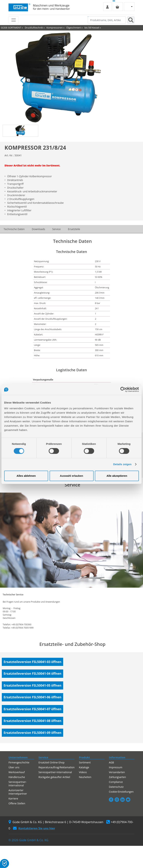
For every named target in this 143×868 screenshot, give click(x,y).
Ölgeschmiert (74, 28)
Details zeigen (122, 464)
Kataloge (84, 767)
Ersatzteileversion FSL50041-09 (32, 733)
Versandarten (117, 772)
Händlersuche (17, 777)
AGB (111, 762)
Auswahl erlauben (71, 476)
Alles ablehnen (26, 476)
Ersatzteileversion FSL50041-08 (32, 721)
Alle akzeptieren (117, 476)
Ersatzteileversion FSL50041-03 (32, 662)
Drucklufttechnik (34, 28)
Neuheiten (85, 777)
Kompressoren (55, 28)
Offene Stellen (17, 803)
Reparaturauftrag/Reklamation (57, 767)
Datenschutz (116, 787)
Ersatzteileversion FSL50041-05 (32, 685)
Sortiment (85, 762)
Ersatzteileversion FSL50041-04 (32, 674)
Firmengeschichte (19, 762)
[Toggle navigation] (14, 20)
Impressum (115, 767)
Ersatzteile (74, 229)
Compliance (116, 782)
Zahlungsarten (117, 777)
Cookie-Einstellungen (121, 792)
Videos (83, 772)
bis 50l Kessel (92, 28)
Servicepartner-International (18, 784)
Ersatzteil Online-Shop (52, 762)
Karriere (13, 798)
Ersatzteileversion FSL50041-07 (32, 709)
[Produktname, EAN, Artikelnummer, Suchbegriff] (107, 20)
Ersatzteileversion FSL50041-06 (32, 697)
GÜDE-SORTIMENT (11, 28)
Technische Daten (14, 229)
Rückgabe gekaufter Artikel (54, 777)
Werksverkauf (17, 772)
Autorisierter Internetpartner (18, 792)
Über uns (14, 767)
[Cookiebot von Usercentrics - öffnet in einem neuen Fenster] (123, 389)
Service (56, 229)
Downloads (38, 229)
